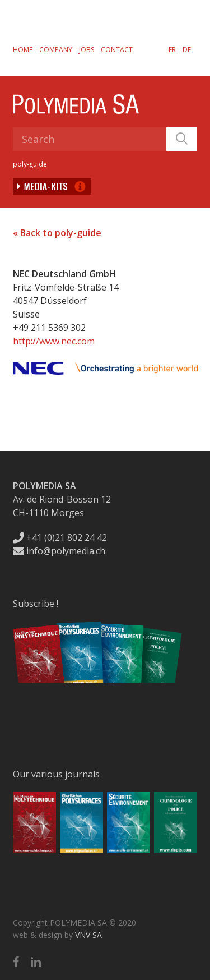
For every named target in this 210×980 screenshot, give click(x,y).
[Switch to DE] (187, 49)
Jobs (87, 50)
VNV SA (88, 935)
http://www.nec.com (54, 341)
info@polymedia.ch (59, 551)
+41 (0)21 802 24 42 (60, 537)
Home (23, 50)
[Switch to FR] (172, 49)
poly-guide (30, 164)
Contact (117, 50)
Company (56, 50)
